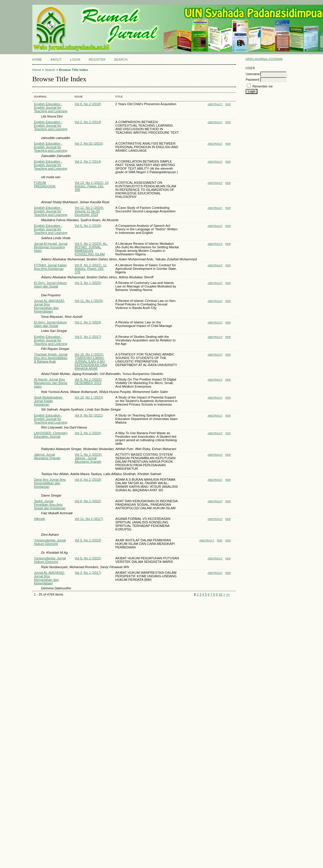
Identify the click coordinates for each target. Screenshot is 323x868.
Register (97, 60)
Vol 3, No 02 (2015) (89, 143)
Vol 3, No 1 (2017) (88, 573)
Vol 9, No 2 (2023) (88, 540)
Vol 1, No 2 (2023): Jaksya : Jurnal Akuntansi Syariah (88, 458)
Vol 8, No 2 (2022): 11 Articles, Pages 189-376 (91, 269)
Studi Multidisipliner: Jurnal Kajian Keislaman (49, 401)
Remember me (263, 86)
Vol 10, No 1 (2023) (89, 397)
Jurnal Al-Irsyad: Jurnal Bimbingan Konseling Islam (51, 247)
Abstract (215, 104)
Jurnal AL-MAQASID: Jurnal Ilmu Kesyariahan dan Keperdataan (49, 306)
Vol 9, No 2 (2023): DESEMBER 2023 (88, 381)
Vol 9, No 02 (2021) (89, 415)
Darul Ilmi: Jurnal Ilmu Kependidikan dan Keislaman (50, 483)
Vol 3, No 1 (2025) (88, 283)
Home (37, 60)
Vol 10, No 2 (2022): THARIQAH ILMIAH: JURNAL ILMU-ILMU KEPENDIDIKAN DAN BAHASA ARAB (91, 361)
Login (75, 60)
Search (121, 60)
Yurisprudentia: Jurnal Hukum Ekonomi (50, 542)
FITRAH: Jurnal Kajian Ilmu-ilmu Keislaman (50, 267)
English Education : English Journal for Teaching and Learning (50, 108)
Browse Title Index (74, 70)
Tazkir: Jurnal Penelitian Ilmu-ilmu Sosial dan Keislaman (50, 505)
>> (228, 594)
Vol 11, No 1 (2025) (89, 301)
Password (252, 80)
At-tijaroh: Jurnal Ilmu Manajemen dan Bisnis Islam (50, 383)
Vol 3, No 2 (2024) (88, 433)
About (56, 60)
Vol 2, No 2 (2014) (88, 122)
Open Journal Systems (264, 59)
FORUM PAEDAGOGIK (45, 184)
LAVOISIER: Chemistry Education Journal (51, 435)
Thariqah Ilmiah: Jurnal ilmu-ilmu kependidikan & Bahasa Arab (51, 358)
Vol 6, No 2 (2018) (88, 104)
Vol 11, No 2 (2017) (89, 519)
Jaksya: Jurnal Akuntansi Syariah (47, 456)
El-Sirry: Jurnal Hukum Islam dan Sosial (50, 285)
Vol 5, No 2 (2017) (88, 337)
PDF (228, 104)
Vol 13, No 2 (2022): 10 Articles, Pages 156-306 (92, 186)
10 (220, 594)
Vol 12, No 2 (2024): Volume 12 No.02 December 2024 (89, 211)
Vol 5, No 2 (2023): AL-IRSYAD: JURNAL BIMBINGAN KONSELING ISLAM (91, 249)
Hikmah (39, 519)
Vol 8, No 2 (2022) (88, 501)
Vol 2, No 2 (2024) (88, 322)
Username (253, 74)
